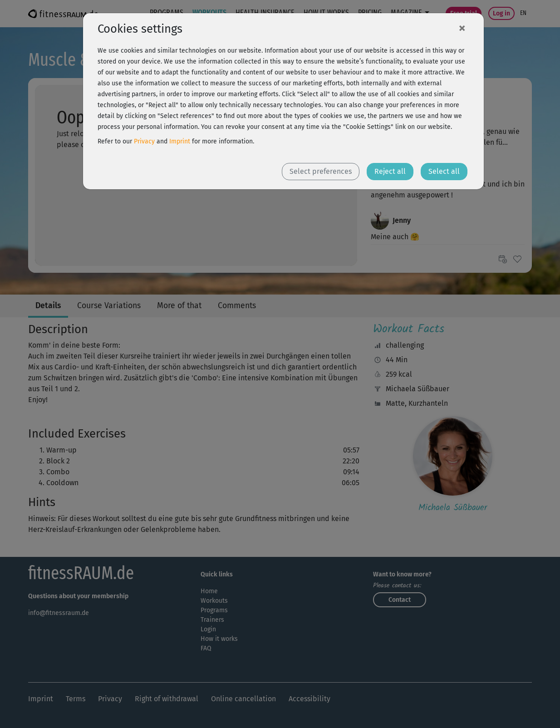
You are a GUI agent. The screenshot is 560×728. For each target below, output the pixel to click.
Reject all (390, 171)
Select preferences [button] (321, 171)
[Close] (462, 28)
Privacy (144, 141)
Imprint (180, 141)
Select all (444, 171)
